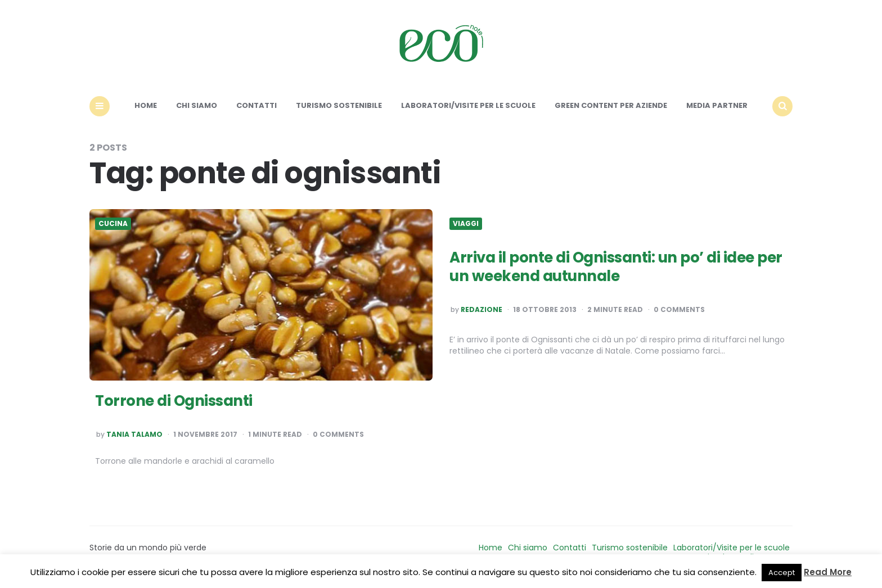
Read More (828, 572)
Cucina (113, 224)
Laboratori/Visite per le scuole (468, 105)
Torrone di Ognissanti (174, 401)
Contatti (256, 105)
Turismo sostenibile (339, 105)
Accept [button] (782, 573)
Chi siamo (197, 105)
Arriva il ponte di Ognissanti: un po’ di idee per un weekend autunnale (616, 267)
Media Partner (717, 105)
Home (146, 105)
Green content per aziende (611, 105)
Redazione (481, 310)
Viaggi (466, 224)
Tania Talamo (134, 435)
